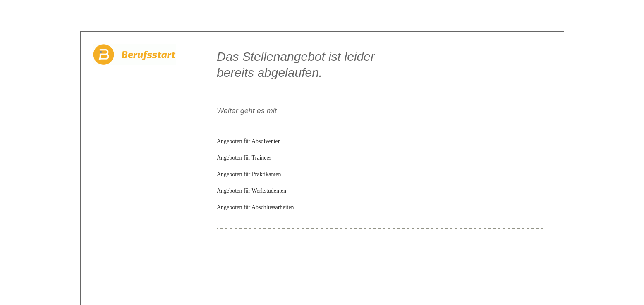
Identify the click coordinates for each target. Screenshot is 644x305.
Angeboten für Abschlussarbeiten (255, 207)
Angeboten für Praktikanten (249, 174)
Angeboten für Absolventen (249, 141)
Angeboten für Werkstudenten (251, 191)
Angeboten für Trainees (244, 158)
